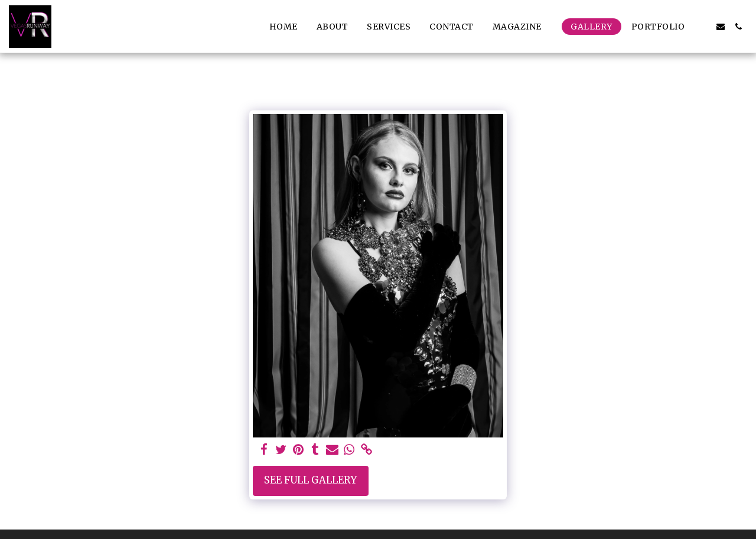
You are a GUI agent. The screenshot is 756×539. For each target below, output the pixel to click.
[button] (522, 27)
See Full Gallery (310, 480)
